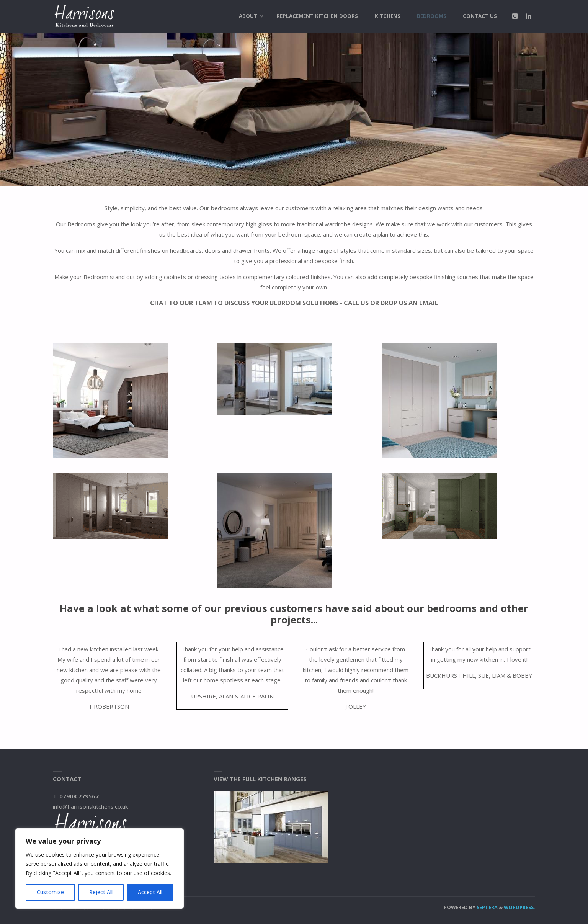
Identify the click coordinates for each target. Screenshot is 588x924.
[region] (100, 868)
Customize (50, 892)
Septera (487, 907)
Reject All (101, 892)
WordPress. (519, 907)
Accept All (150, 892)
